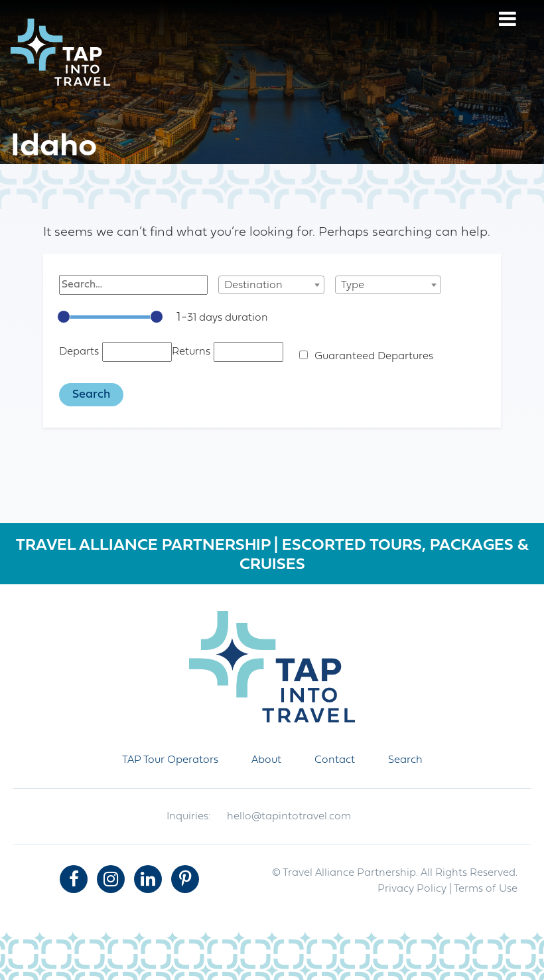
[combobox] (271, 285)
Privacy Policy (412, 889)
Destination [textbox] (253, 286)
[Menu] (508, 21)
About (266, 760)
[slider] (64, 317)
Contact (335, 760)
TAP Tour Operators (170, 760)
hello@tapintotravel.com (289, 817)
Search (405, 760)
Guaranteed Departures (374, 357)
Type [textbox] (353, 286)
